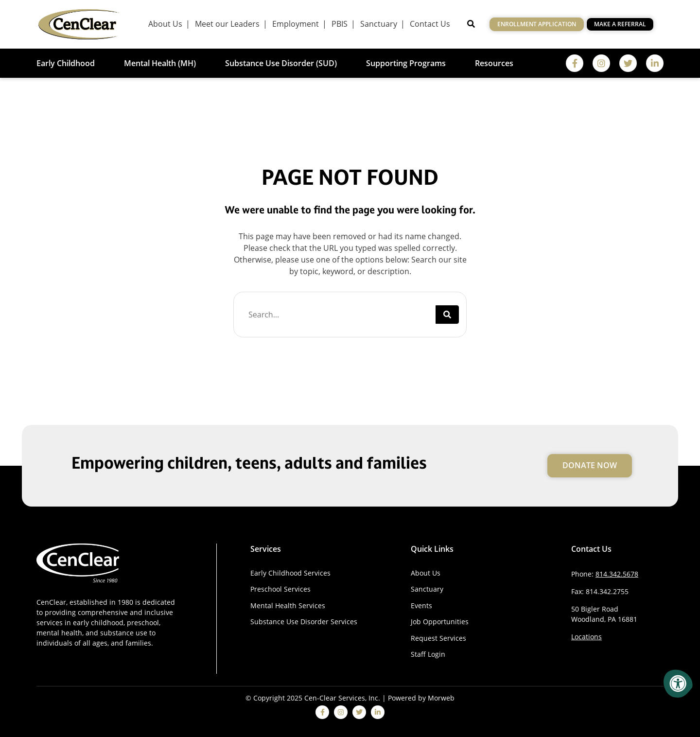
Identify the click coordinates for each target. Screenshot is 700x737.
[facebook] (575, 63)
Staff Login (428, 654)
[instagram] (601, 63)
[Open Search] (471, 24)
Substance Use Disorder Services (304, 622)
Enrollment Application (537, 24)
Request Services (438, 638)
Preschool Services (280, 589)
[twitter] (628, 63)
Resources (494, 63)
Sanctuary (427, 589)
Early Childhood (66, 63)
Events (421, 605)
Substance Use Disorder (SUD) (281, 63)
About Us (426, 573)
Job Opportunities (440, 622)
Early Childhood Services (290, 573)
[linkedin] (655, 63)
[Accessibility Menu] (678, 684)
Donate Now (590, 465)
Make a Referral (620, 24)
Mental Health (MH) (160, 63)
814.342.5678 (617, 574)
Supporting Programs (406, 63)
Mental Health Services (288, 605)
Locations (586, 637)
